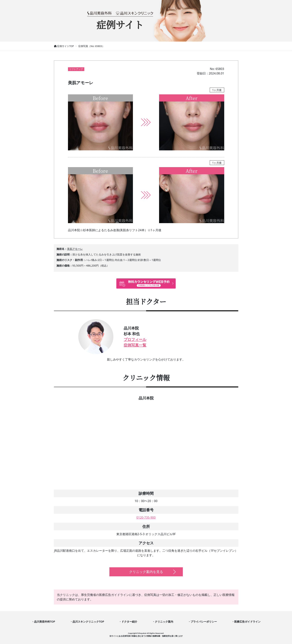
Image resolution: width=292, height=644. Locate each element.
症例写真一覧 (135, 345)
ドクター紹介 (129, 622)
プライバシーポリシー (204, 622)
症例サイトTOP (64, 46)
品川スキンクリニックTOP (88, 622)
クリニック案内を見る (146, 572)
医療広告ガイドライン (247, 622)
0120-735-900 (146, 517)
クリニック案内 (164, 622)
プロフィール (135, 339)
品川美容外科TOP (45, 622)
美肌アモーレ (75, 249)
